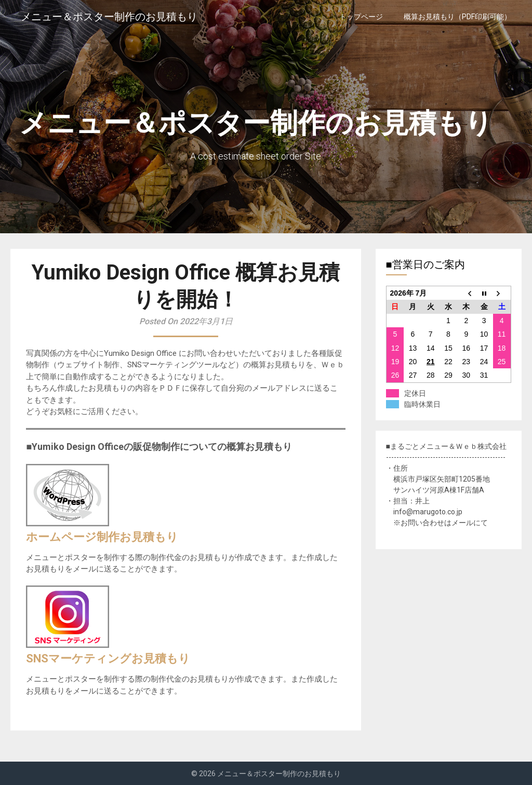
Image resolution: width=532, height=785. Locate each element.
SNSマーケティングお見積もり (108, 658)
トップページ (361, 17)
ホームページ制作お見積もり (102, 537)
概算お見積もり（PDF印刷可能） (457, 17)
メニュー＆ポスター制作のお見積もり (109, 17)
